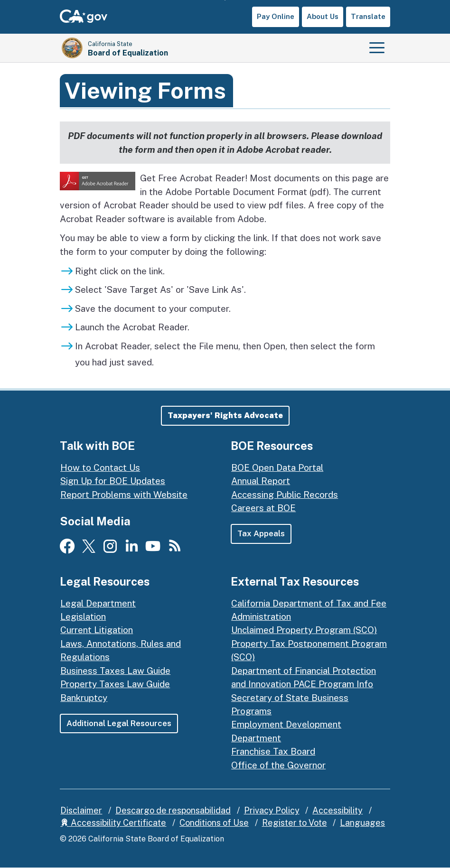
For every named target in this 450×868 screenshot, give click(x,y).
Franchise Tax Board (273, 751)
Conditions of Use (214, 823)
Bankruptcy (84, 698)
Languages (362, 823)
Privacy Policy (272, 810)
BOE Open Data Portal (277, 467)
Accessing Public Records (285, 495)
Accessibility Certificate (113, 823)
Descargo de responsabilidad (173, 810)
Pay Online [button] (276, 16)
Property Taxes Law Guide (115, 684)
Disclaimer (81, 810)
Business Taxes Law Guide (115, 671)
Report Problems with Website (124, 495)
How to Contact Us (100, 467)
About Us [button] (323, 16)
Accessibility (337, 810)
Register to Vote (295, 823)
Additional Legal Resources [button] (119, 723)
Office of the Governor (278, 765)
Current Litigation (97, 630)
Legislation (83, 616)
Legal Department (98, 603)
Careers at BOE (263, 508)
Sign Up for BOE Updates (113, 481)
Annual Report (261, 481)
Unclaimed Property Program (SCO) (304, 630)
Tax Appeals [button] (261, 534)
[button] (225, 415)
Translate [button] (368, 16)
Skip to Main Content (225, 0)
